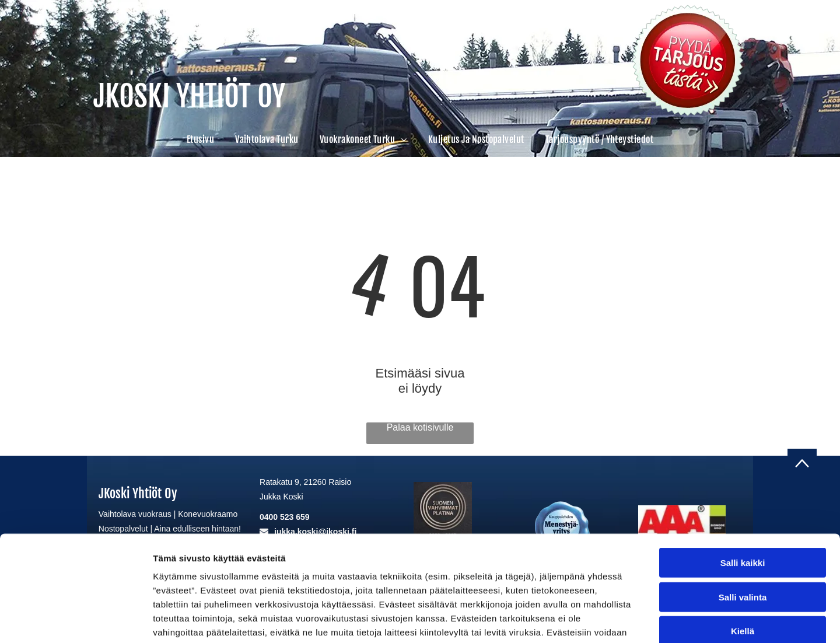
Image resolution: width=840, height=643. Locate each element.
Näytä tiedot (624, 620)
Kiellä (743, 558)
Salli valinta (743, 523)
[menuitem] (200, 139)
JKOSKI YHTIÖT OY (189, 96)
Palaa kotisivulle (420, 427)
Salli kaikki (743, 489)
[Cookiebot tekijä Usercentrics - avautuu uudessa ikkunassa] (76, 620)
